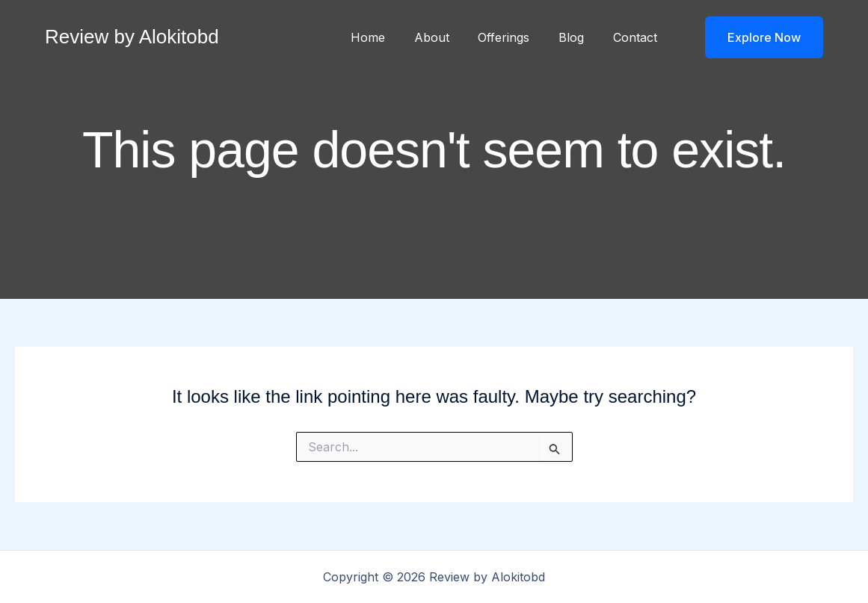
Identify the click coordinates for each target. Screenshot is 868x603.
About (449, 37)
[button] (755, 37)
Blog (579, 37)
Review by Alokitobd (132, 37)
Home (390, 37)
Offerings (516, 37)
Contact (637, 37)
